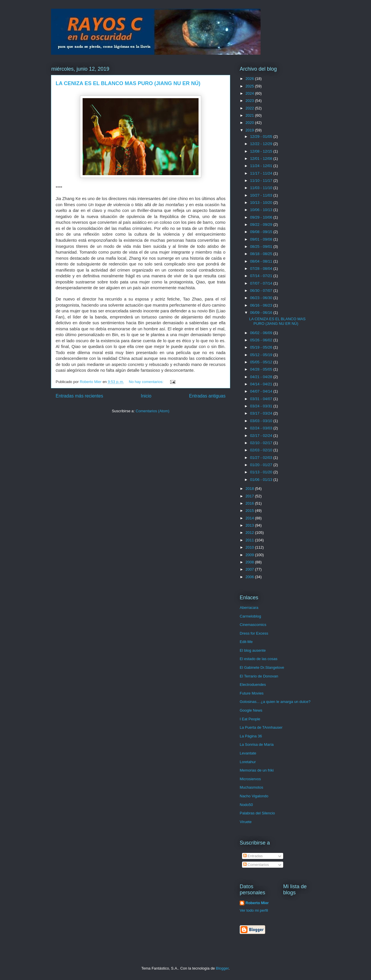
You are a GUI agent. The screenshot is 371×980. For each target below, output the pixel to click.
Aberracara (249, 608)
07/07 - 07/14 (262, 283)
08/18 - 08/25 (262, 254)
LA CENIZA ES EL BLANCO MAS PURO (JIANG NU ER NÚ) (128, 83)
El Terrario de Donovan (259, 676)
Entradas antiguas (207, 396)
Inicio (146, 396)
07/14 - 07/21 (262, 276)
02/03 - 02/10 (262, 450)
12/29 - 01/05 (262, 137)
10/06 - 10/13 (262, 210)
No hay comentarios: (147, 382)
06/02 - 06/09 (262, 333)
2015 (250, 511)
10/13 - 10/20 (262, 203)
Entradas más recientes (79, 396)
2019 (250, 130)
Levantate (248, 753)
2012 (250, 533)
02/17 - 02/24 (262, 436)
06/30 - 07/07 (262, 291)
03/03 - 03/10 (262, 421)
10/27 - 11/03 (262, 195)
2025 (250, 86)
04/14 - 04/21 (262, 384)
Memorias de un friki (257, 770)
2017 (250, 496)
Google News (251, 710)
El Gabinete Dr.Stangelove (262, 667)
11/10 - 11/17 (262, 181)
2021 (250, 115)
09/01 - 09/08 (262, 239)
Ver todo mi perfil (254, 910)
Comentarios (256, 865)
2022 (250, 108)
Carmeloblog (250, 616)
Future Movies (252, 693)
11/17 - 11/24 (262, 173)
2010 (250, 547)
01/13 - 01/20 (262, 472)
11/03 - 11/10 (262, 188)
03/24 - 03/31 (262, 406)
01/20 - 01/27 (262, 465)
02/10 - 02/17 (262, 443)
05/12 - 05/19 (262, 355)
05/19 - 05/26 (262, 347)
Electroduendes (253, 685)
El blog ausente (253, 650)
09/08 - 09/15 (262, 232)
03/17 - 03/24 (262, 413)
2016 (250, 503)
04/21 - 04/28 (262, 377)
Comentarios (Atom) (152, 411)
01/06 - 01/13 (262, 480)
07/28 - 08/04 (262, 269)
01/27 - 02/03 (262, 458)
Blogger (222, 968)
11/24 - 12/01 (262, 166)
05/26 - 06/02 (262, 340)
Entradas (253, 856)
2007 (250, 569)
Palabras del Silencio (257, 813)
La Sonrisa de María (257, 744)
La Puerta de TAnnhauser (261, 727)
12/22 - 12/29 (262, 144)
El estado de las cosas (259, 659)
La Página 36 (251, 736)
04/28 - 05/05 (262, 369)
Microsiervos (250, 779)
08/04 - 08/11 (262, 261)
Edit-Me (246, 642)
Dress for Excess (254, 633)
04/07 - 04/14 (262, 391)
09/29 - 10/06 (262, 217)
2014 (250, 518)
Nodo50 (246, 805)
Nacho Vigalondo (254, 796)
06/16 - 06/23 (262, 305)
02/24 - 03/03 (262, 428)
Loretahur (248, 762)
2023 (250, 101)
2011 (250, 540)
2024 (250, 93)
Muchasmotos (251, 787)
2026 (250, 79)
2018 (250, 489)
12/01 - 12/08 (262, 159)
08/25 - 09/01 (262, 247)
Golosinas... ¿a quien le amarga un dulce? (275, 702)
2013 (250, 525)
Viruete (246, 822)
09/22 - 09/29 (262, 225)
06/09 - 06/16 (262, 313)
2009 (250, 555)
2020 (250, 123)
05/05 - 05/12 (262, 362)
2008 (250, 562)
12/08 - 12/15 (262, 151)
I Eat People (250, 719)
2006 (250, 577)
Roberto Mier (257, 903)
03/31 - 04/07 (262, 399)
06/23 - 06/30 (262, 298)
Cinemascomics (253, 625)
